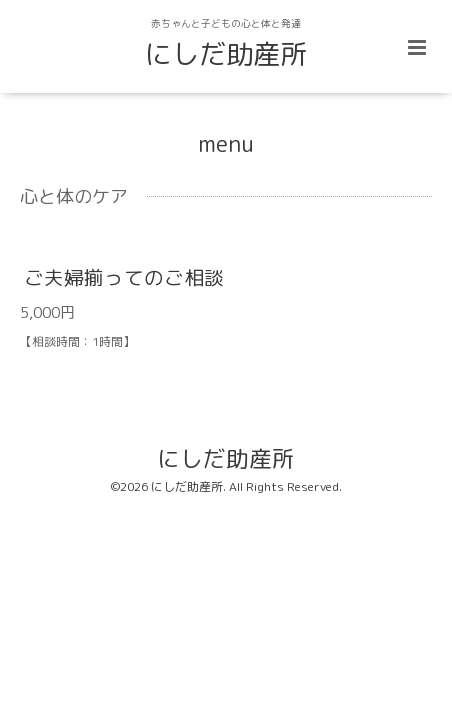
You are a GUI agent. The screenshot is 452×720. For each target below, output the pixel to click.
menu (226, 143)
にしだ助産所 (226, 54)
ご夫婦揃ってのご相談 (124, 277)
